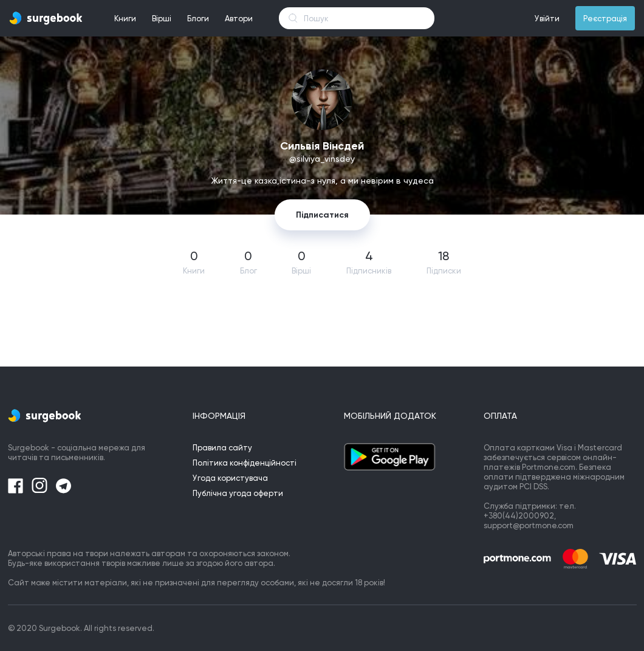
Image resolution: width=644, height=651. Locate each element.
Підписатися (322, 215)
